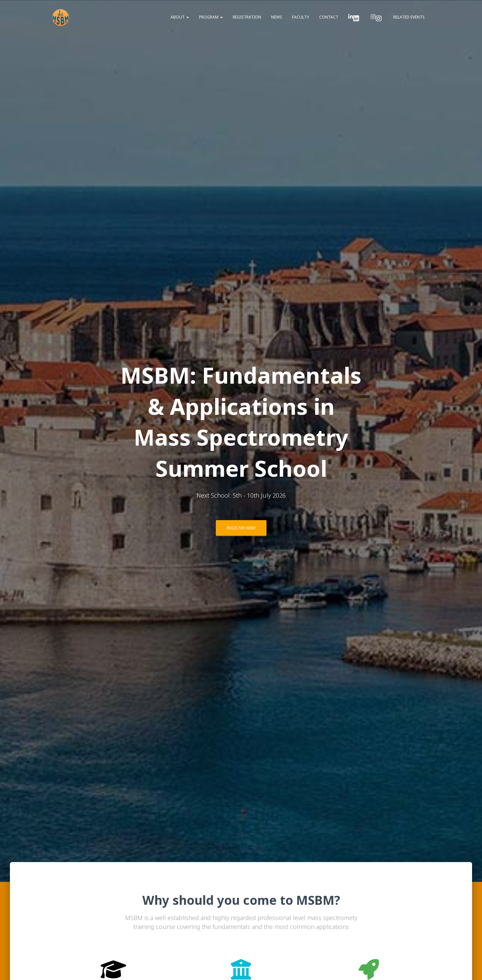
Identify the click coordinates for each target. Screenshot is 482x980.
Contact (329, 17)
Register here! (241, 528)
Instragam (379, 19)
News (277, 17)
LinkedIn (356, 19)
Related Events (409, 17)
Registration (247, 17)
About (180, 17)
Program (211, 17)
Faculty (301, 17)
